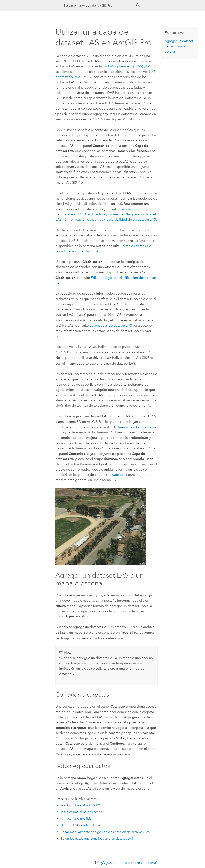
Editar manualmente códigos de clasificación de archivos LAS (105, 829)
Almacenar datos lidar (77, 816)
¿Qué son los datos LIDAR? (80, 803)
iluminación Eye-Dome (135, 425)
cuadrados (119, 473)
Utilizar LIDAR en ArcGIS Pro (81, 823)
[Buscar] (138, 5)
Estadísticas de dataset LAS (111, 325)
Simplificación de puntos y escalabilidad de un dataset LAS (110, 219)
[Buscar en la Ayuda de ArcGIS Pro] (98, 6)
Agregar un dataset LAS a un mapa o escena (179, 46)
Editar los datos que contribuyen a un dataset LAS (97, 836)
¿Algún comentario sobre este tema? (129, 860)
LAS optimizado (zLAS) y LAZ (130, 66)
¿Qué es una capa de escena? (82, 810)
